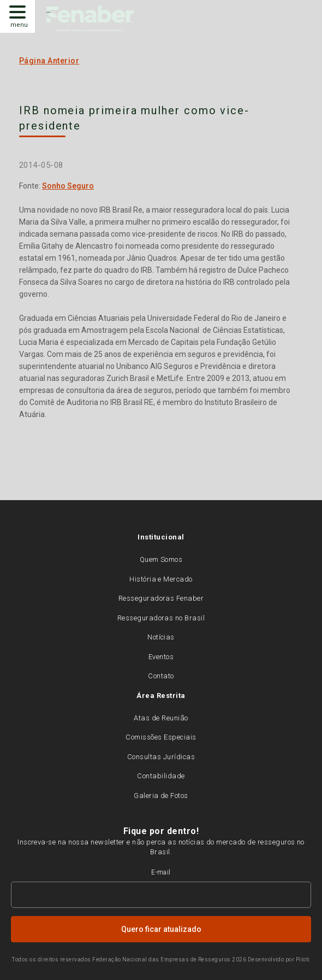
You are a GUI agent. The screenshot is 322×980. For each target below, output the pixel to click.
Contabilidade (161, 776)
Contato (161, 676)
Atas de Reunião (161, 718)
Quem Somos (161, 559)
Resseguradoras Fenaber (161, 598)
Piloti (303, 960)
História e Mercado (161, 579)
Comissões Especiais (161, 737)
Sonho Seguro (68, 186)
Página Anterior (49, 61)
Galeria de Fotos (161, 796)
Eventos (161, 657)
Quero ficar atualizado (161, 929)
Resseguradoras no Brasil (161, 618)
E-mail (161, 872)
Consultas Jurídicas (161, 757)
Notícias (161, 637)
